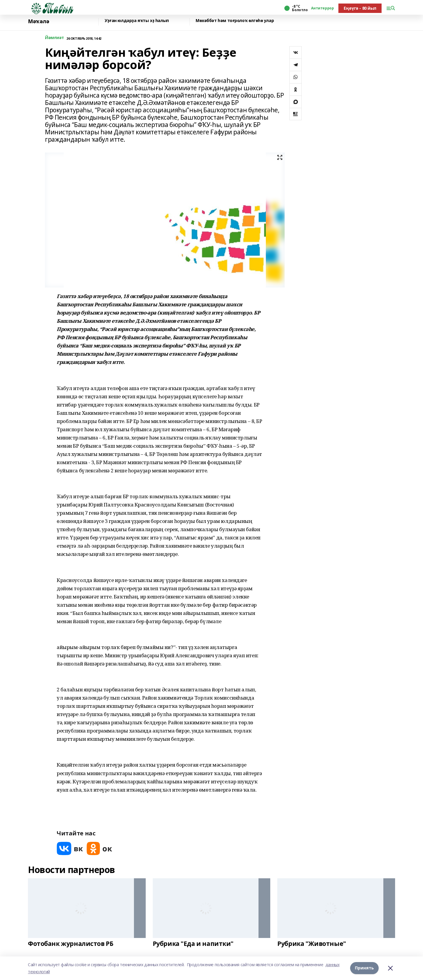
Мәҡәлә (38, 21)
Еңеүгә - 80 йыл (360, 8)
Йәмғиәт (54, 38)
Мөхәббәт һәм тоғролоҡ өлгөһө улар (235, 21)
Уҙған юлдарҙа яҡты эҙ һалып (137, 21)
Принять (364, 968)
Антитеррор (322, 8)
